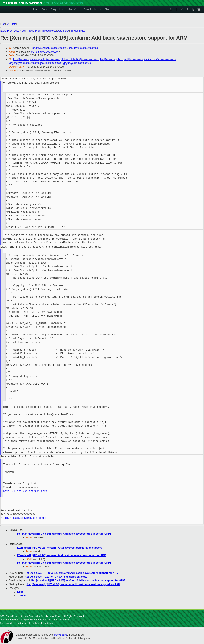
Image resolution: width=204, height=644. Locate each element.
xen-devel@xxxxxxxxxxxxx (83, 48)
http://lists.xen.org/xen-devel (26, 491)
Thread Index (78, 31)
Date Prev (7, 31)
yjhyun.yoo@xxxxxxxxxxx (77, 63)
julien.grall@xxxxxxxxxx (130, 59)
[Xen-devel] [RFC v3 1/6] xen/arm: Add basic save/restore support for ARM (62, 555)
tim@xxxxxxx (107, 59)
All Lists (12, 24)
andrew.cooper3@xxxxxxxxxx (49, 48)
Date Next (19, 31)
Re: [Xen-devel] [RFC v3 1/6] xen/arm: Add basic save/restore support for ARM (64, 534)
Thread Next (49, 31)
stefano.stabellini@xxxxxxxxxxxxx (80, 59)
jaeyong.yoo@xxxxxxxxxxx (24, 63)
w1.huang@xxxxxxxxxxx (44, 52)
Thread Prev (33, 31)
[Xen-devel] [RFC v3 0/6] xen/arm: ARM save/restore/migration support (59, 548)
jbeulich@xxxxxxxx (51, 63)
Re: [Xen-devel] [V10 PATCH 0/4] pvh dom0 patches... (57, 577)
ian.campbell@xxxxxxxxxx (45, 59)
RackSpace (60, 635)
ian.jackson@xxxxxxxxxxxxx (160, 59)
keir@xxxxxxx (21, 59)
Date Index (63, 31)
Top (3, 24)
